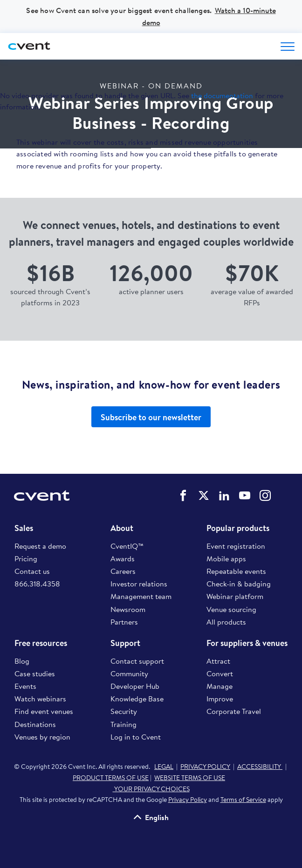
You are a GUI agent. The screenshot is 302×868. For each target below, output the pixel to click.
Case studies (35, 673)
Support (125, 643)
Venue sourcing (231, 609)
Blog (22, 661)
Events (25, 686)
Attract (218, 661)
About (122, 528)
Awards (123, 558)
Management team (141, 596)
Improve (220, 699)
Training (124, 724)
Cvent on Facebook (183, 496)
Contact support (137, 661)
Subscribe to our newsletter (151, 417)
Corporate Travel (234, 711)
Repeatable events (236, 571)
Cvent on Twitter (204, 496)
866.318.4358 (37, 584)
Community (129, 673)
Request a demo (40, 546)
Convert (220, 673)
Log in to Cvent (136, 737)
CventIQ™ (127, 546)
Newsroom (128, 609)
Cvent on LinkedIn (224, 496)
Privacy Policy (188, 800)
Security (124, 711)
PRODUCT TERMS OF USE (111, 778)
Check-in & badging (239, 584)
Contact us (32, 571)
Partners (124, 622)
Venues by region (42, 737)
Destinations (35, 724)
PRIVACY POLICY (205, 767)
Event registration (236, 546)
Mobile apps (226, 558)
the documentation (222, 95)
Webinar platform (235, 596)
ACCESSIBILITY (260, 767)
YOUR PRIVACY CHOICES (151, 789)
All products (226, 622)
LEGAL (164, 767)
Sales (24, 528)
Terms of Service (243, 800)
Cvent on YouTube (245, 496)
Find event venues (44, 711)
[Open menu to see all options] (288, 47)
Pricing (26, 558)
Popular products (238, 528)
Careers (123, 571)
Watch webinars (40, 699)
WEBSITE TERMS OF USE (190, 778)
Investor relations (139, 584)
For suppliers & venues (247, 643)
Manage (220, 686)
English (157, 817)
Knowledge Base (137, 699)
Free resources (41, 643)
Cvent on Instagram (265, 496)
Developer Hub (135, 686)
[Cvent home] (30, 46)
